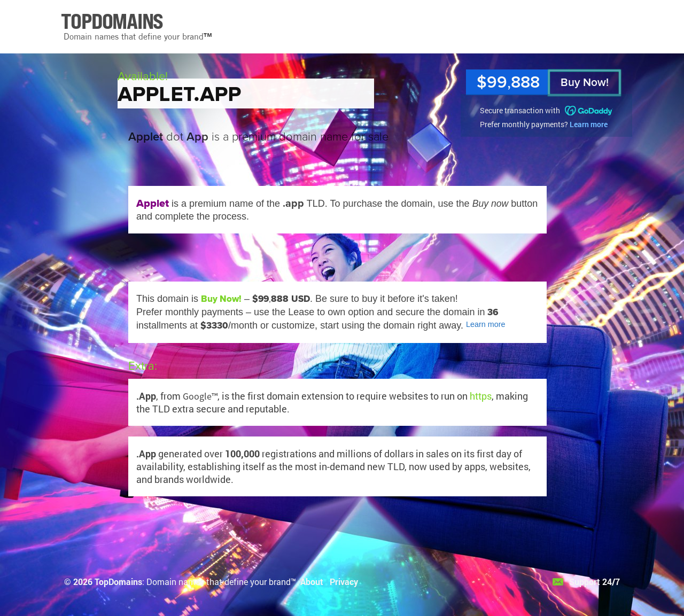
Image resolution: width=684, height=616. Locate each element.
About (312, 582)
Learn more (589, 124)
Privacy (344, 582)
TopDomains (118, 582)
